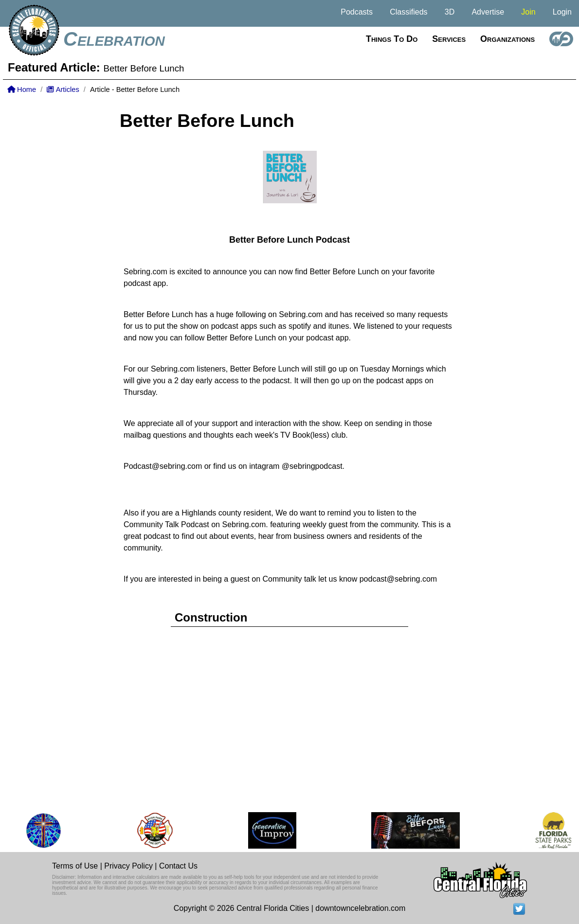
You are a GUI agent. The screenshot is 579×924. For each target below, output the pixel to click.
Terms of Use (75, 866)
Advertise (488, 12)
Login (562, 12)
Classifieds (408, 12)
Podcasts (357, 12)
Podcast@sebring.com (163, 466)
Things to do (392, 39)
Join (528, 12)
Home (22, 89)
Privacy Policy (128, 866)
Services (449, 39)
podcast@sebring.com (398, 579)
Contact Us (178, 866)
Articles (63, 89)
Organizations (507, 39)
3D (450, 12)
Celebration (114, 39)
